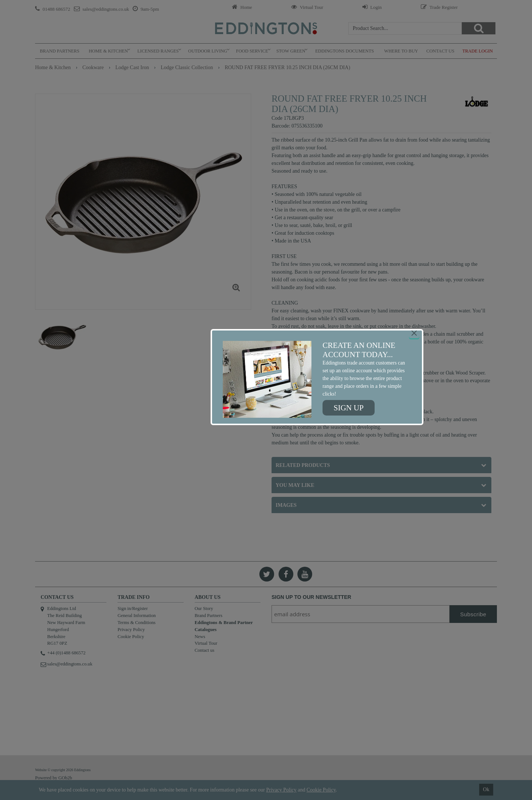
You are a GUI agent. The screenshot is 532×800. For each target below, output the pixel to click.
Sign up (349, 408)
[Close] (414, 333)
